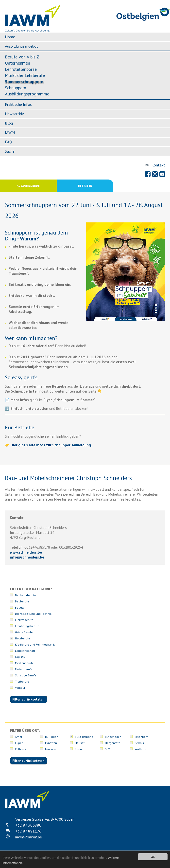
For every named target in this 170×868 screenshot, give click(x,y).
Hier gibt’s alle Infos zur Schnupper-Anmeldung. (51, 445)
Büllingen (52, 737)
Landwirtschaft (25, 651)
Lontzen (50, 749)
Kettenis (20, 749)
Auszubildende (28, 186)
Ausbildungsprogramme (27, 94)
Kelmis (139, 743)
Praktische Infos (18, 104)
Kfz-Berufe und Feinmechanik (35, 644)
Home (10, 37)
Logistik (20, 657)
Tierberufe (22, 681)
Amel (19, 737)
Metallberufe (24, 669)
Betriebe (85, 186)
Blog (9, 123)
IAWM (10, 132)
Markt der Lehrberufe (25, 75)
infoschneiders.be (27, 557)
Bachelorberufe (25, 595)
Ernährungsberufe (27, 626)
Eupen (19, 743)
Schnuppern (16, 88)
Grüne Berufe (24, 632)
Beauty (20, 607)
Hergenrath (113, 743)
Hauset (80, 743)
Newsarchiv (14, 114)
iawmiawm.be (29, 837)
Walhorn (140, 749)
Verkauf (20, 688)
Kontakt (158, 165)
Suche (10, 151)
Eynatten (51, 743)
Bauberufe (22, 601)
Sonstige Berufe (26, 675)
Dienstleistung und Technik (33, 614)
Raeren (80, 749)
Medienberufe (24, 663)
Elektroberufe (24, 620)
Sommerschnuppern (24, 81)
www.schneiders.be (26, 552)
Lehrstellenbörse (21, 69)
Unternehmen (17, 63)
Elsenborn (142, 737)
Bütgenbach (113, 737)
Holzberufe (23, 638)
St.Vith (109, 749)
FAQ (8, 142)
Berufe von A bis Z (22, 57)
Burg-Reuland (84, 737)
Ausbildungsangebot (22, 46)
